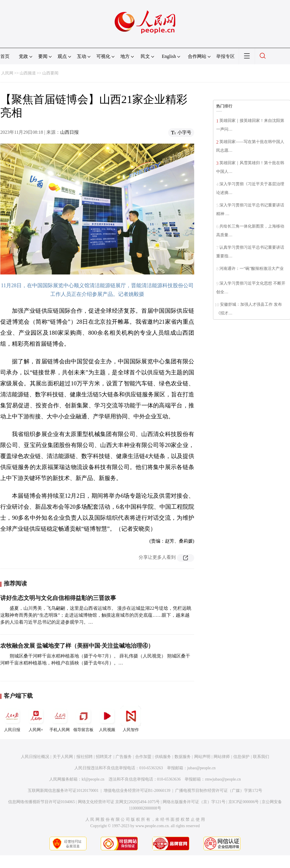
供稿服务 (163, 757)
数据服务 (183, 757)
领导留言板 (83, 719)
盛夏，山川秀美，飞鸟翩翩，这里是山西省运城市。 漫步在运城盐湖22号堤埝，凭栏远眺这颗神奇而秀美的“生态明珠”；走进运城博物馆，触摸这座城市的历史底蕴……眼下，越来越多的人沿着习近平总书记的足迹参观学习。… (96, 615)
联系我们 (261, 757)
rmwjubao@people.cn (223, 779)
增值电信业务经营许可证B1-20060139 (137, 791)
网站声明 (202, 757)
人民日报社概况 (35, 757)
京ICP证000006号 (244, 802)
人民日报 (12, 719)
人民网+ (36, 719)
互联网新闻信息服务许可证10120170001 (63, 791)
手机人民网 (60, 719)
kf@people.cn (93, 779)
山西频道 (28, 73)
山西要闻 (50, 73)
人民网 (7, 73)
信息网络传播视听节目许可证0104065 (42, 802)
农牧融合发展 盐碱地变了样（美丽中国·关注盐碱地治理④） (77, 646)
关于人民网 (63, 757)
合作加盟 (143, 757)
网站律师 (222, 757)
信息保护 (241, 757)
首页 (5, 56)
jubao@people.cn (201, 768)
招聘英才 (104, 757)
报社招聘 (85, 757)
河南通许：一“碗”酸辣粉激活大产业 (252, 269)
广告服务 (124, 757)
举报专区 (225, 56)
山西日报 (69, 132)
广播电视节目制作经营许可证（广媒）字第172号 (219, 791)
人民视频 (107, 719)
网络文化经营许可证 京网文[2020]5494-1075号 (119, 802)
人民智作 (131, 719)
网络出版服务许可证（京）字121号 (194, 802)
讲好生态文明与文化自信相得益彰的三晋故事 (58, 598)
